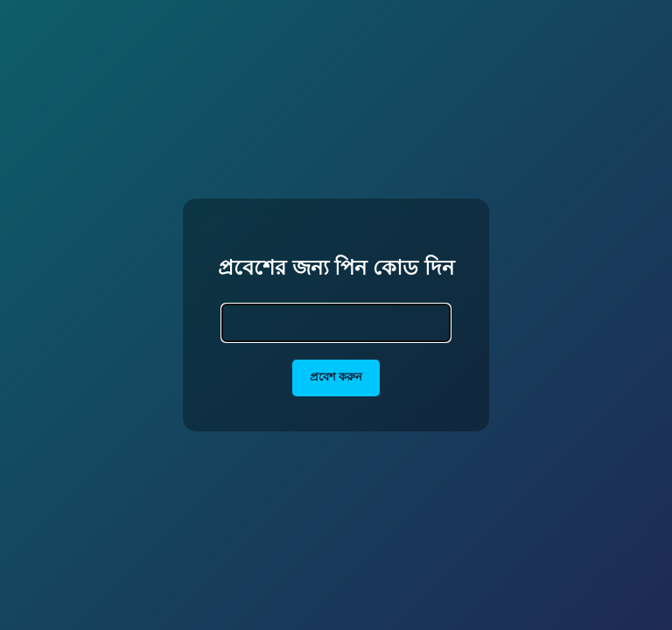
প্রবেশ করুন (336, 377)
